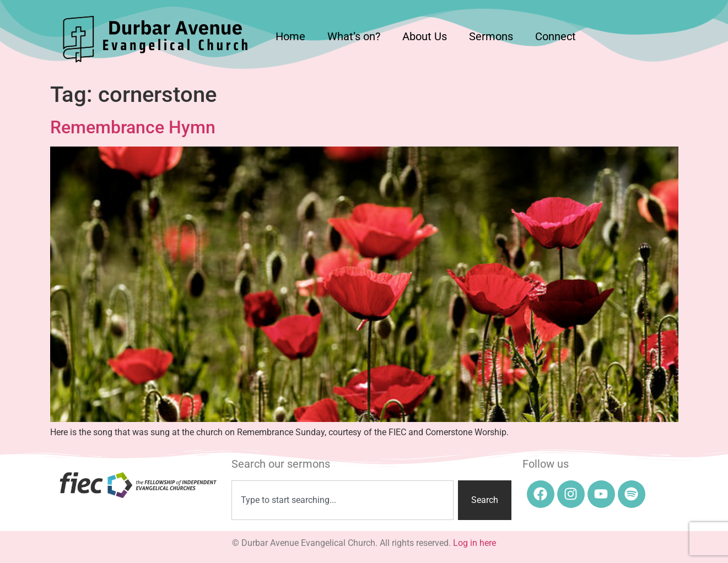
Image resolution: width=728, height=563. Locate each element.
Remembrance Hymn (133, 127)
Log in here (474, 543)
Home (290, 36)
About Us (425, 36)
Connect (556, 36)
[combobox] (343, 500)
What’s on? (354, 36)
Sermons (491, 36)
